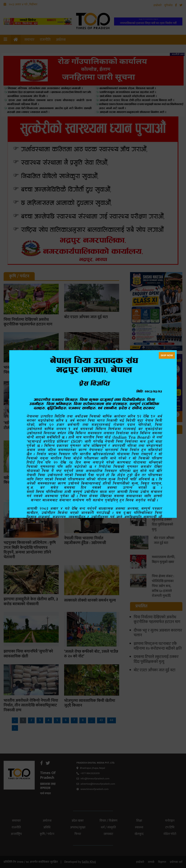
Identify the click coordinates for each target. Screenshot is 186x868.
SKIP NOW (167, 355)
